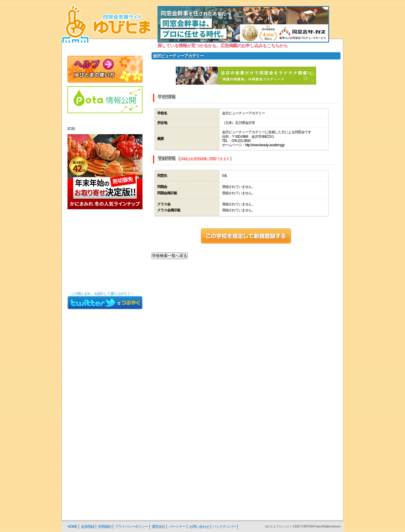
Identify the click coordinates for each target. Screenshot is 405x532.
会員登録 (88, 527)
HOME (72, 527)
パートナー (177, 527)
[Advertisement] (105, 250)
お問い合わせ (199, 527)
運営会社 (158, 527)
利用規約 (105, 527)
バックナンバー (224, 527)
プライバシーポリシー (131, 527)
